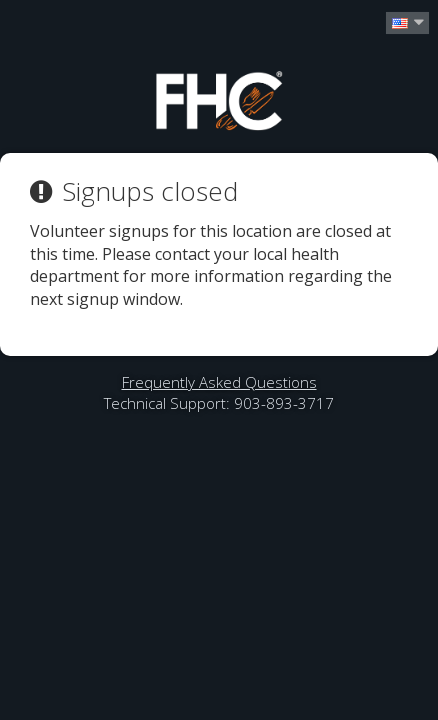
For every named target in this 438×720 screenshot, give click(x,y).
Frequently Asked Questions (219, 382)
